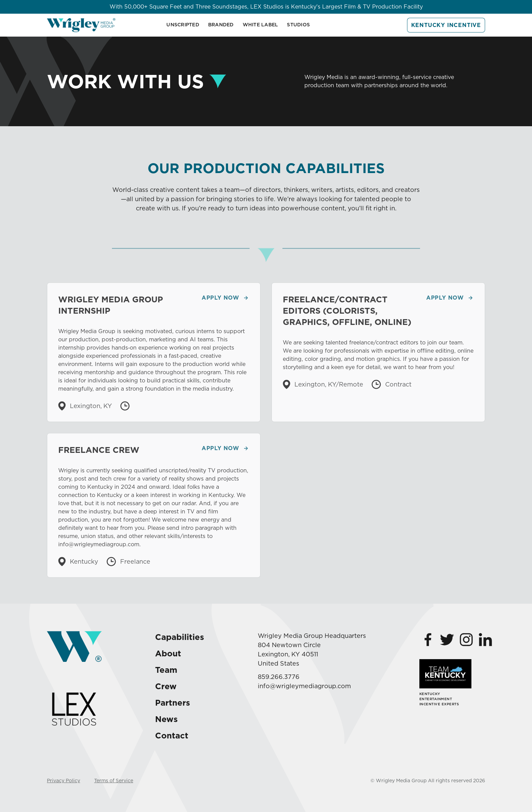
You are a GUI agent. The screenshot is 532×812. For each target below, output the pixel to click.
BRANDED (221, 25)
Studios (298, 25)
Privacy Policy (64, 781)
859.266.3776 (279, 677)
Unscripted (183, 25)
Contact (172, 736)
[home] (81, 25)
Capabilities (180, 637)
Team (166, 670)
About (168, 653)
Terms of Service (114, 781)
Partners (173, 703)
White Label (261, 25)
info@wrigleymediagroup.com (304, 686)
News (166, 719)
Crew (166, 686)
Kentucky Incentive (446, 25)
